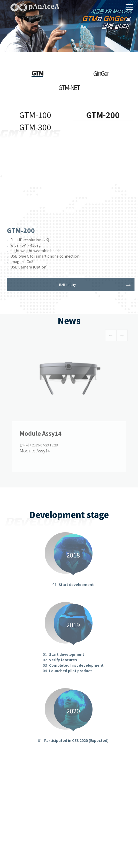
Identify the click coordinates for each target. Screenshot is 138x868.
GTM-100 (35, 115)
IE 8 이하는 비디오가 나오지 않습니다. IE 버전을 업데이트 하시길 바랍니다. (69, 188)
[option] (69, 411)
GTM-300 (35, 127)
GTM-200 (103, 115)
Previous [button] (111, 338)
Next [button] (122, 338)
